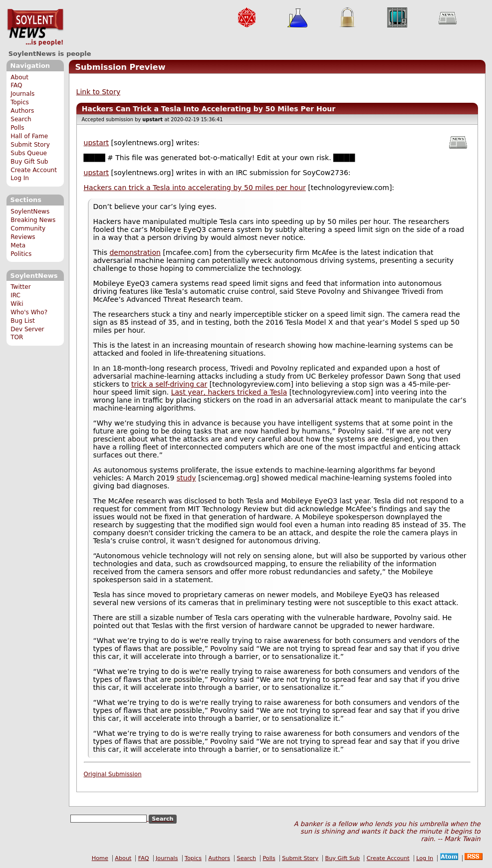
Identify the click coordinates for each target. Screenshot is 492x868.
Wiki (17, 304)
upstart (96, 143)
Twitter (20, 287)
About (19, 77)
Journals (22, 94)
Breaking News (33, 220)
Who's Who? (29, 312)
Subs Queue (29, 153)
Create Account (34, 170)
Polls (17, 128)
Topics (20, 102)
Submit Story (30, 145)
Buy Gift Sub (29, 162)
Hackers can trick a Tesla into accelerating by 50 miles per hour (195, 188)
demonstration (135, 252)
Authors (22, 111)
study (186, 478)
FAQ (16, 85)
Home (100, 858)
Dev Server (27, 329)
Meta (18, 245)
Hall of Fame (29, 136)
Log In (20, 178)
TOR (17, 337)
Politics (21, 254)
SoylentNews (35, 27)
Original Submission (113, 774)
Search (21, 119)
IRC (15, 295)
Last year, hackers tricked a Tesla (229, 392)
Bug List (23, 321)
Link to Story (99, 92)
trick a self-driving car (169, 384)
